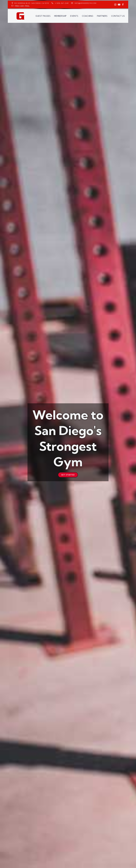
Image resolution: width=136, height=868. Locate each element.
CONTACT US (118, 16)
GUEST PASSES (43, 16)
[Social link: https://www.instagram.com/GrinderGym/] (115, 5)
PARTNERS (102, 16)
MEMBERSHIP (60, 16)
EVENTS (74, 16)
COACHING (88, 16)
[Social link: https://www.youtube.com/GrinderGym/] (119, 5)
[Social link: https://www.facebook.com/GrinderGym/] (123, 5)
